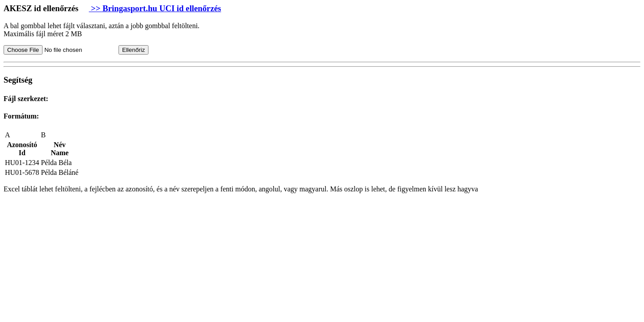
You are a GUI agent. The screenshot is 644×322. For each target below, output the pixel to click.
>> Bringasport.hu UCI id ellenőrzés (155, 8)
